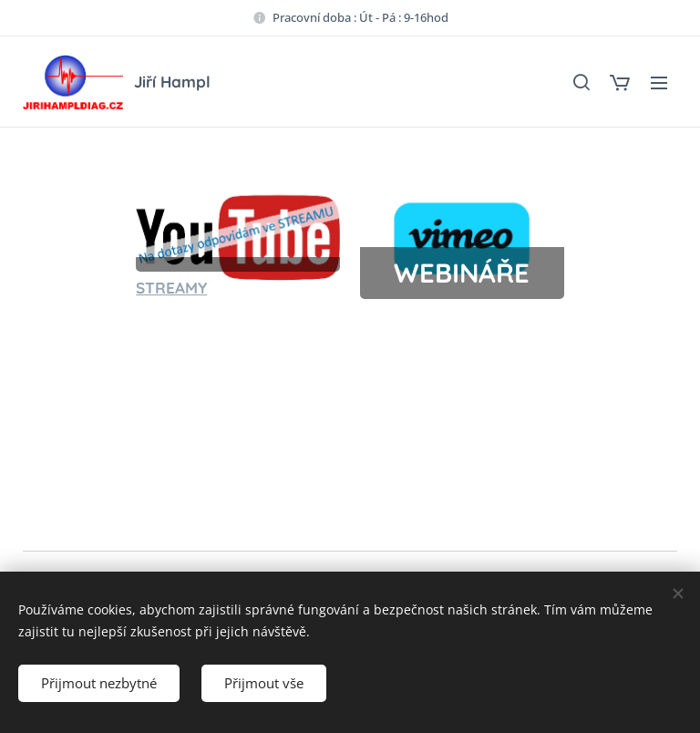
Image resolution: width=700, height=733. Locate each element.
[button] (581, 82)
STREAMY (171, 288)
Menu (659, 83)
